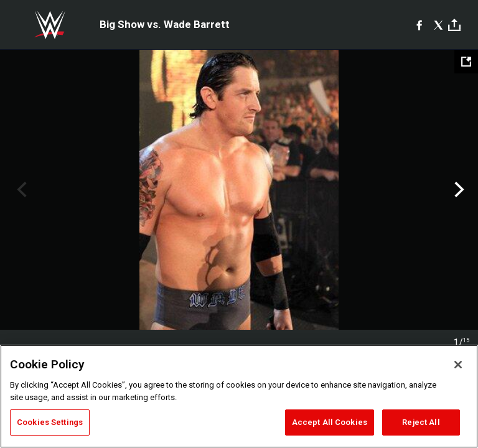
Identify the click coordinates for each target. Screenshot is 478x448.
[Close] (458, 365)
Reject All (421, 422)
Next (458, 190)
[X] (438, 25)
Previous (20, 190)
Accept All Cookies (330, 422)
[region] (239, 396)
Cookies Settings (50, 422)
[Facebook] (419, 25)
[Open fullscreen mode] (466, 62)
